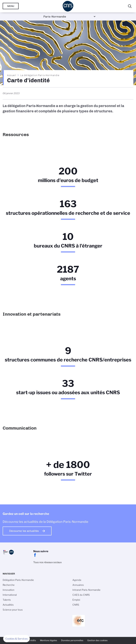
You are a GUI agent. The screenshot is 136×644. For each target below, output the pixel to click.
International (10, 595)
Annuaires (78, 585)
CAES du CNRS (81, 595)
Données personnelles (72, 640)
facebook (35, 555)
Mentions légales (49, 640)
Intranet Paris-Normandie (86, 590)
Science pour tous (13, 610)
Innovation (8, 590)
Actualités (8, 605)
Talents (7, 600)
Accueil (12, 75)
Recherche (9, 585)
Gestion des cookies (97, 640)
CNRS (76, 605)
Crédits (32, 640)
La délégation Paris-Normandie (40, 75)
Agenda (77, 580)
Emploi (76, 600)
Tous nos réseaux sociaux (47, 562)
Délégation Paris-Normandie (18, 580)
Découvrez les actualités (24, 531)
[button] (16, 639)
